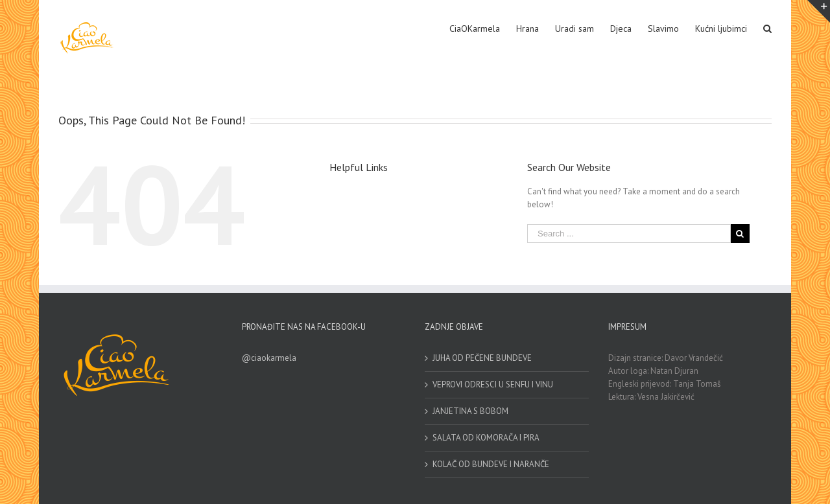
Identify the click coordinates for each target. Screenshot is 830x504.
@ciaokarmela (269, 358)
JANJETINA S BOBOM (470, 411)
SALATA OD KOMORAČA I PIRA (486, 438)
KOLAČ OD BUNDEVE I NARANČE (491, 464)
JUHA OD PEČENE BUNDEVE (482, 358)
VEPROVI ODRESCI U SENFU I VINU (493, 384)
